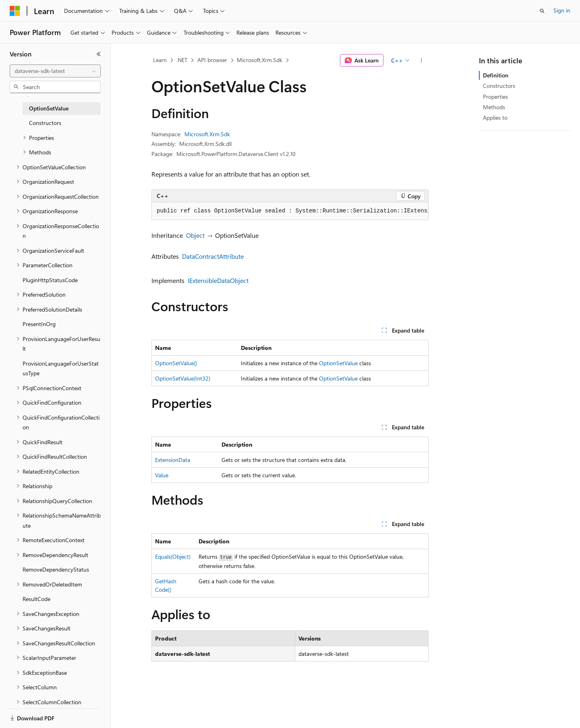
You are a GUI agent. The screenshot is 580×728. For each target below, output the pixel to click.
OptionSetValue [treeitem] (49, 108)
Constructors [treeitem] (45, 123)
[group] (290, 211)
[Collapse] (99, 54)
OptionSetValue (338, 363)
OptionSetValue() (176, 363)
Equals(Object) (173, 556)
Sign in (562, 10)
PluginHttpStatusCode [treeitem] (50, 280)
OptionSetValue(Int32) (183, 378)
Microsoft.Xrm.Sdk (260, 60)
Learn (160, 60)
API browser (212, 60)
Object (195, 235)
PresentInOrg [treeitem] (39, 324)
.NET (182, 60)
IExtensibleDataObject (218, 280)
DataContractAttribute (213, 256)
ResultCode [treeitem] (36, 599)
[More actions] (422, 60)
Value (162, 475)
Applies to (495, 118)
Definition (496, 75)
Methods (494, 107)
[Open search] (542, 11)
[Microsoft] (15, 11)
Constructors (499, 86)
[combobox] (55, 71)
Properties (495, 97)
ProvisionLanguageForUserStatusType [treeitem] (61, 368)
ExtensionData (173, 460)
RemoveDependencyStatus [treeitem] (56, 569)
